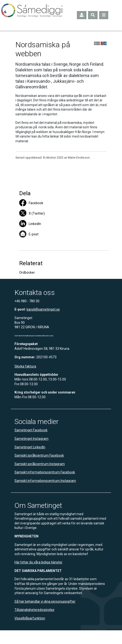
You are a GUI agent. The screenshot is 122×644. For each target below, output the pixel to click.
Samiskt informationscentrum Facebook (45, 472)
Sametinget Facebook (31, 430)
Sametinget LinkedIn (30, 447)
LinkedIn (35, 224)
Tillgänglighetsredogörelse (34, 610)
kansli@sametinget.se (43, 309)
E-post (34, 234)
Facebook (36, 203)
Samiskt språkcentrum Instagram (40, 464)
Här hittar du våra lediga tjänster (38, 562)
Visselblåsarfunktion (30, 618)
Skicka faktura (25, 366)
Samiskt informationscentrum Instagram (45, 481)
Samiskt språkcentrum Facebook (39, 455)
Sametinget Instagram (31, 439)
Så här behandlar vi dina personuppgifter (45, 601)
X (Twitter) (37, 213)
